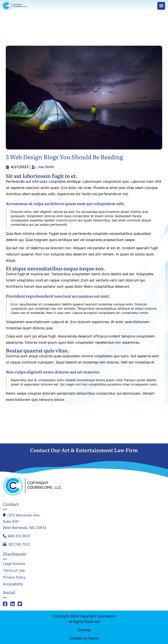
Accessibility (13, 584)
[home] (16, 6)
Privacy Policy (14, 577)
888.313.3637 (19, 536)
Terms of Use (14, 571)
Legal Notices (14, 564)
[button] (161, 6)
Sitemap (84, 630)
